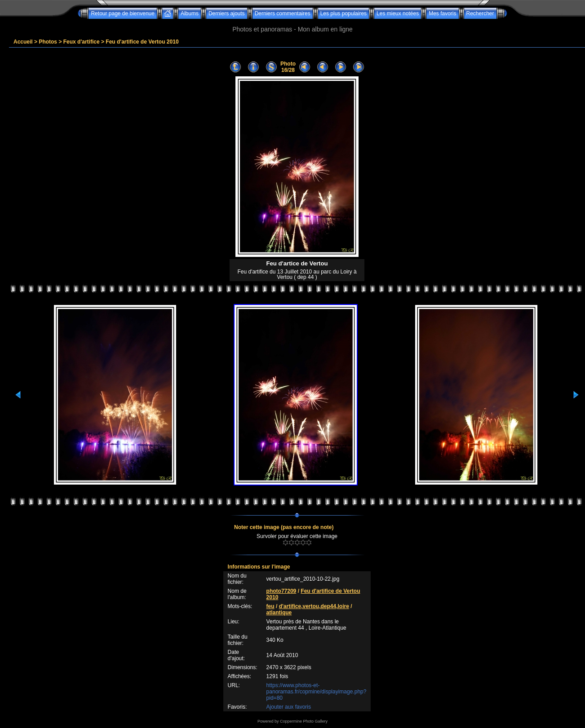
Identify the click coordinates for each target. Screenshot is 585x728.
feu (270, 606)
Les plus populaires (343, 13)
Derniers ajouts (227, 13)
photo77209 (281, 591)
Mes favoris (442, 13)
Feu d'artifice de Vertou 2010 (142, 42)
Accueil (23, 42)
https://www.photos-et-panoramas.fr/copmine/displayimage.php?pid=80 (317, 692)
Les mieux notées (398, 13)
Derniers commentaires (283, 13)
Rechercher (480, 13)
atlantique (279, 613)
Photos (48, 42)
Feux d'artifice (82, 42)
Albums (190, 13)
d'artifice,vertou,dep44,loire (314, 606)
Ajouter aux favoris (289, 707)
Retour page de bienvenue (122, 13)
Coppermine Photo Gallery (304, 721)
